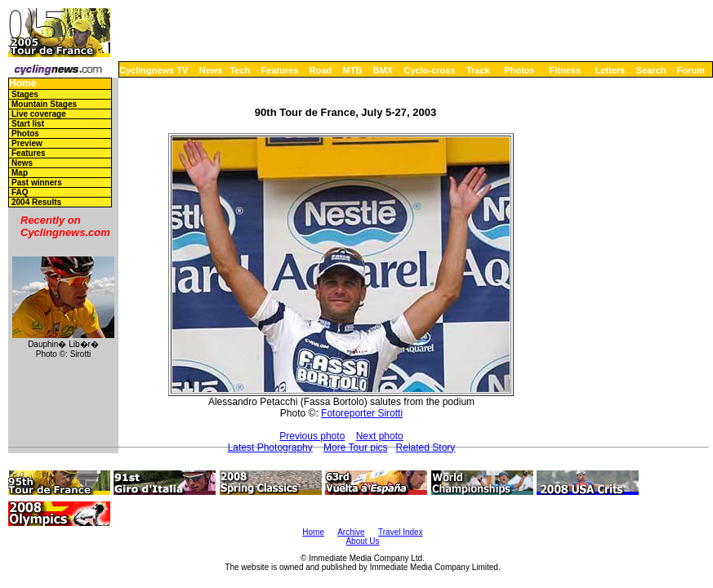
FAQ (20, 192)
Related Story (426, 448)
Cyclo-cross (430, 70)
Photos (519, 70)
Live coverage (39, 114)
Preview (27, 143)
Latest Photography (270, 448)
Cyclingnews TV (154, 70)
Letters (611, 70)
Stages (25, 94)
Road (321, 70)
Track (478, 70)
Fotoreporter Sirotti (362, 413)
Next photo (380, 436)
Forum (691, 70)
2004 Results (36, 202)
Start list (28, 124)
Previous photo (312, 436)
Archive (351, 532)
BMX (383, 70)
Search (651, 70)
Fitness (565, 70)
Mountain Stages (44, 104)
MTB (353, 70)
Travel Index (401, 532)
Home (22, 84)
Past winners (37, 183)
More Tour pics (355, 448)
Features (280, 70)
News (211, 70)
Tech (240, 70)
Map (20, 173)
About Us (362, 541)
